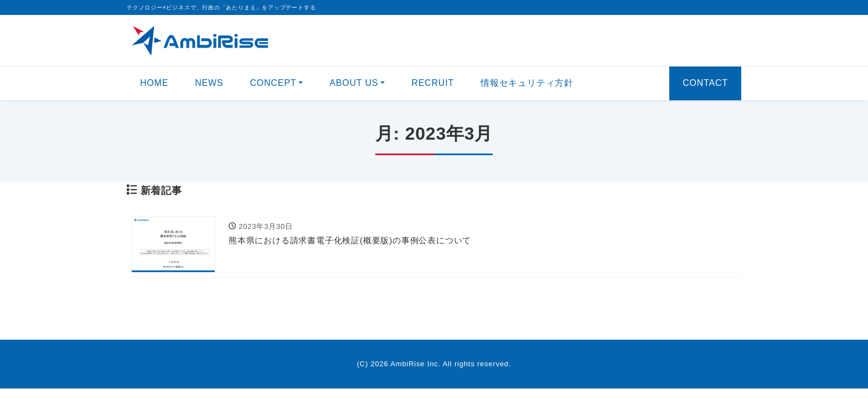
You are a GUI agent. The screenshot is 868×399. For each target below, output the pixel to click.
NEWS (209, 83)
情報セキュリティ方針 (527, 83)
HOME (154, 83)
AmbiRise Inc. (415, 364)
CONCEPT (273, 83)
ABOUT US (354, 83)
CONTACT (705, 83)
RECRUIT (433, 83)
